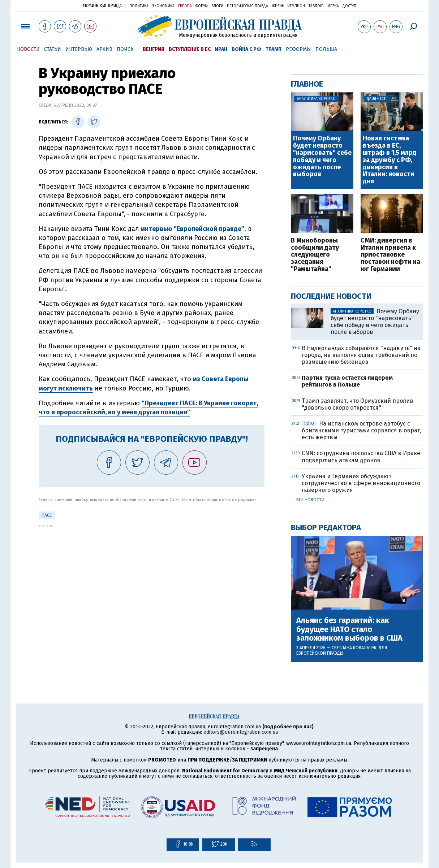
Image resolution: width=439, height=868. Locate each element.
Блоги (217, 6)
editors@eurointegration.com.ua (241, 732)
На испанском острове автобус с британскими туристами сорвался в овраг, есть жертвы (361, 430)
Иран (221, 49)
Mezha (333, 6)
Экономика (163, 6)
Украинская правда (102, 6)
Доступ (349, 6)
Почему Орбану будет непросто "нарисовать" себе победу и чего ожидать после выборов (322, 156)
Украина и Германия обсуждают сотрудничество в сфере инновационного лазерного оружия (361, 483)
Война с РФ (246, 49)
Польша (326, 49)
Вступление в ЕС (190, 49)
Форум (202, 6)
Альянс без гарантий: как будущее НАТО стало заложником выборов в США (349, 629)
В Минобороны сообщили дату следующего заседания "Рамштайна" (315, 255)
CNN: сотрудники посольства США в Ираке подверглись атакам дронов (361, 457)
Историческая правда (248, 6)
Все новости (310, 500)
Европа (185, 6)
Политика (139, 6)
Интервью (79, 49)
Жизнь (278, 6)
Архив (104, 49)
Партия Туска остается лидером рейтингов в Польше (347, 381)
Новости (28, 49)
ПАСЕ (47, 515)
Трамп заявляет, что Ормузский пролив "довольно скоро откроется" (358, 404)
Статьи (53, 49)
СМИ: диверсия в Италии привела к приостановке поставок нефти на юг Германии (390, 255)
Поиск (125, 49)
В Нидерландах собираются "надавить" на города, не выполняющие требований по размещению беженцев (361, 355)
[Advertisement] (152, 579)
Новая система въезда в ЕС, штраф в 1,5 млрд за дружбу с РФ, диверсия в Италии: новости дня (390, 160)
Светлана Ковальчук (354, 648)
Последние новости (331, 296)
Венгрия (154, 49)
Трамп (274, 49)
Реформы (298, 49)
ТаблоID (316, 6)
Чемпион (296, 6)
